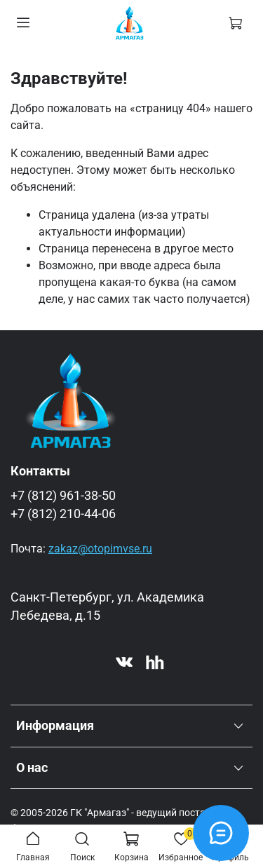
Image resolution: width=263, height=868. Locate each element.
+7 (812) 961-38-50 (63, 496)
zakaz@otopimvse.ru (100, 549)
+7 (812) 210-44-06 (63, 514)
